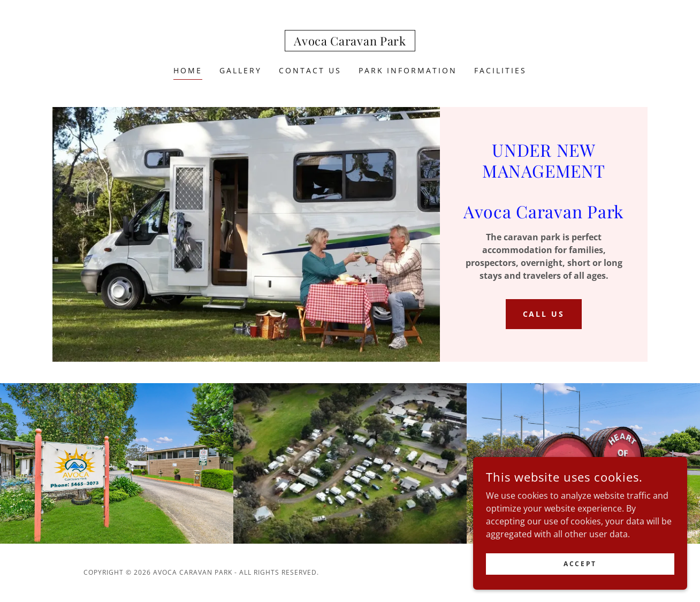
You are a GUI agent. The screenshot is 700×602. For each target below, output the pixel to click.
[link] (350, 42)
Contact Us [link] (310, 70)
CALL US (544, 314)
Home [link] (188, 70)
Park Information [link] (408, 70)
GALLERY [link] (241, 70)
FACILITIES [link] (500, 70)
